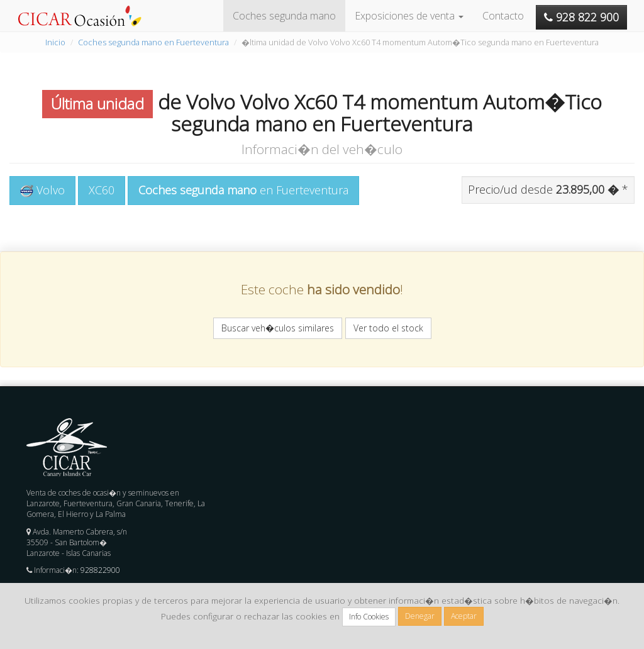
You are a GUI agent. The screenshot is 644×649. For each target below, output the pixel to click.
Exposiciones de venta (409, 16)
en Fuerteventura (243, 190)
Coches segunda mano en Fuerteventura (153, 42)
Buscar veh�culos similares (278, 328)
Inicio (55, 42)
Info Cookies (369, 617)
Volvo (42, 190)
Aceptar (464, 616)
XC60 (102, 190)
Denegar (420, 616)
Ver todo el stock (388, 328)
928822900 (100, 570)
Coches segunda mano (284, 16)
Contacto (503, 16)
